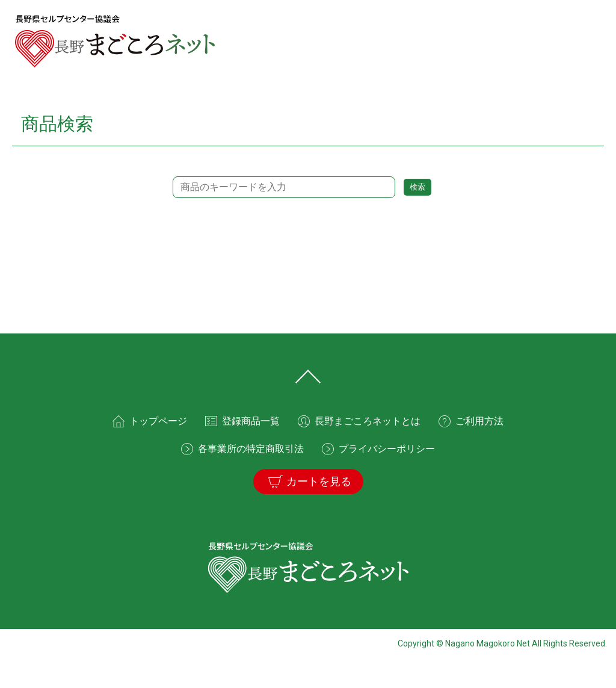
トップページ (158, 421)
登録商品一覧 (251, 421)
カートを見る (319, 482)
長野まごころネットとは (368, 421)
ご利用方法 (479, 421)
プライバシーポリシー (387, 449)
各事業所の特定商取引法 (251, 449)
